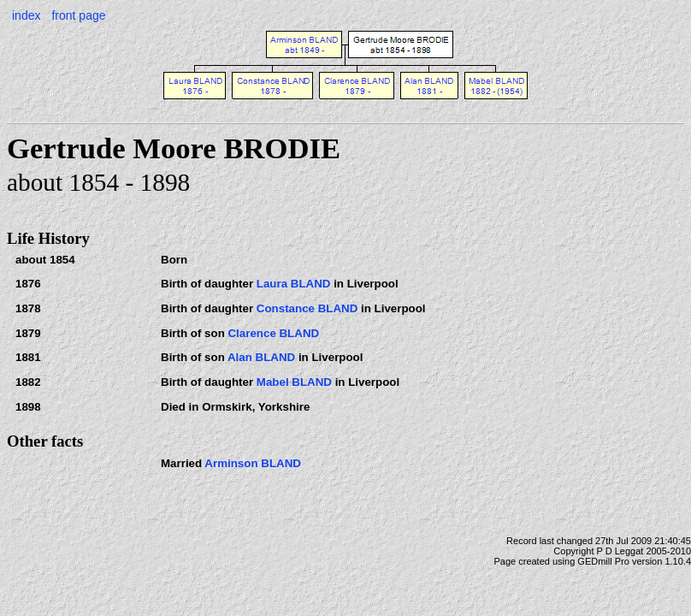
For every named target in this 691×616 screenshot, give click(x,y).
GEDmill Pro (603, 561)
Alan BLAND (261, 357)
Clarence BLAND (273, 333)
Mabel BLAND (294, 382)
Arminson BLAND (253, 463)
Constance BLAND (307, 308)
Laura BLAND (294, 284)
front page (78, 15)
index (26, 15)
